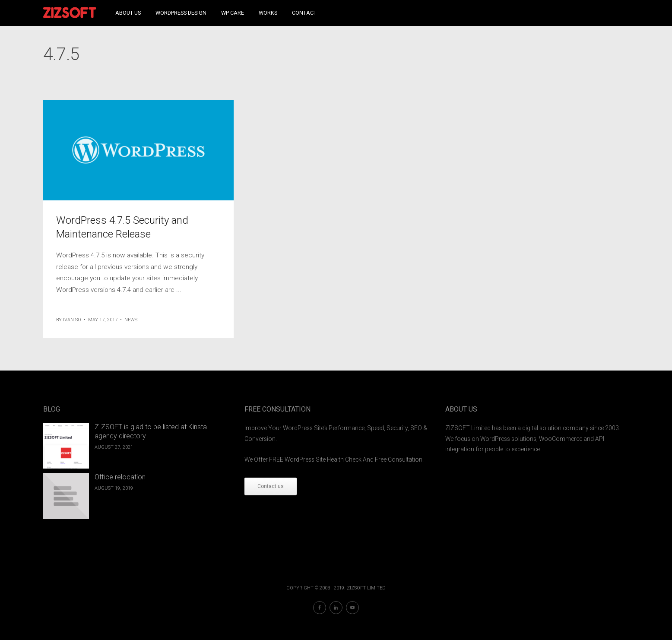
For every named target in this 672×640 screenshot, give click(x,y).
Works (268, 13)
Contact (304, 13)
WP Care (233, 13)
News (131, 320)
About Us (128, 13)
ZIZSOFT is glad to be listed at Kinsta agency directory (151, 431)
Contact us (271, 486)
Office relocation (120, 477)
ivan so (72, 320)
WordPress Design (181, 13)
